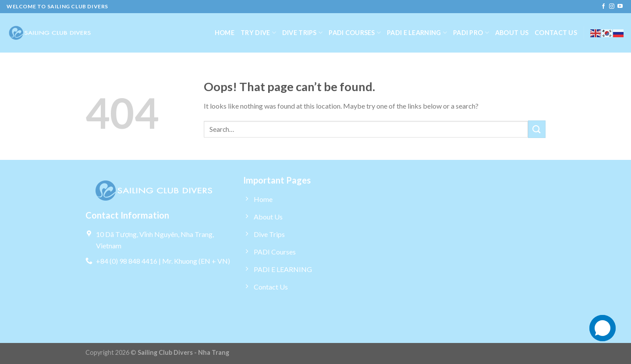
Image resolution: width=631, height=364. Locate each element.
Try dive (258, 33)
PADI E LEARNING (417, 33)
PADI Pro (471, 33)
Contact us (556, 33)
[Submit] (537, 129)
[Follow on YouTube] (620, 7)
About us (512, 33)
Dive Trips (302, 33)
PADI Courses (355, 33)
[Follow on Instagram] (612, 7)
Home (225, 33)
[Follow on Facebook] (603, 7)
